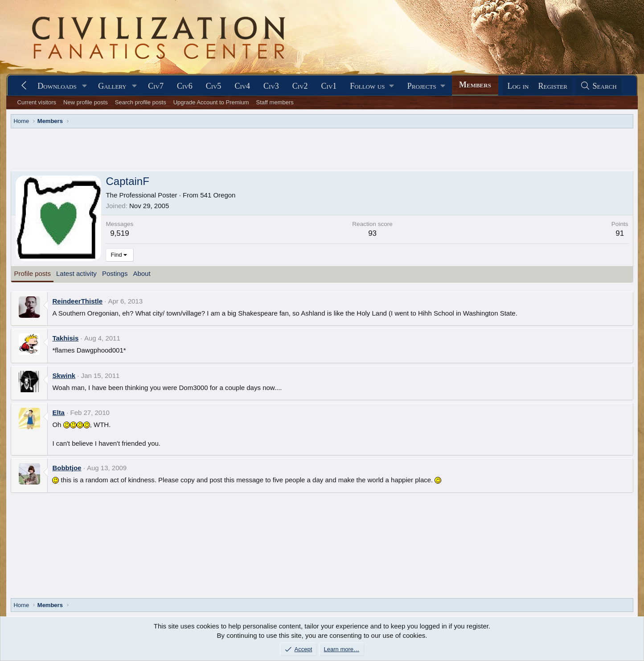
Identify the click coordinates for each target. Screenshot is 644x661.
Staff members (275, 102)
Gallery (112, 86)
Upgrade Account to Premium (211, 102)
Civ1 (329, 86)
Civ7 (156, 86)
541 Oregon (218, 195)
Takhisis (65, 338)
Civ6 (185, 86)
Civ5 (214, 86)
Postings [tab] (115, 273)
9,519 (120, 233)
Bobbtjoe (67, 468)
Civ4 (242, 86)
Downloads (57, 86)
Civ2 (300, 86)
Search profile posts (141, 102)
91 (620, 233)
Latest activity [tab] (76, 273)
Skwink (64, 376)
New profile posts (86, 102)
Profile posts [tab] (32, 273)
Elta (58, 413)
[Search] (599, 86)
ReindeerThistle (77, 301)
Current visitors (37, 102)
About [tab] (142, 273)
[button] (85, 86)
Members (475, 85)
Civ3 (271, 86)
